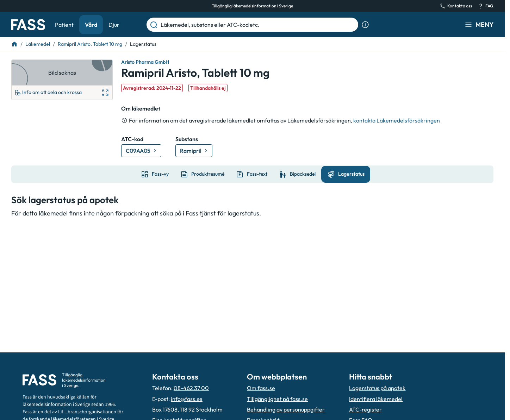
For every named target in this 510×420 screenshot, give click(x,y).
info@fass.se (187, 399)
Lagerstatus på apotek (377, 388)
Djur (114, 25)
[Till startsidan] (14, 44)
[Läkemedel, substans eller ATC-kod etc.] (258, 25)
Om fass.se (261, 388)
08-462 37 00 (191, 388)
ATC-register (365, 409)
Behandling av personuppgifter (286, 409)
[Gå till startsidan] (28, 25)
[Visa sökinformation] (365, 25)
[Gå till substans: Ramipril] (194, 151)
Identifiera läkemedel (376, 399)
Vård (91, 25)
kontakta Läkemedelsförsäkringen (397, 120)
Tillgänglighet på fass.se (277, 399)
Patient (64, 25)
